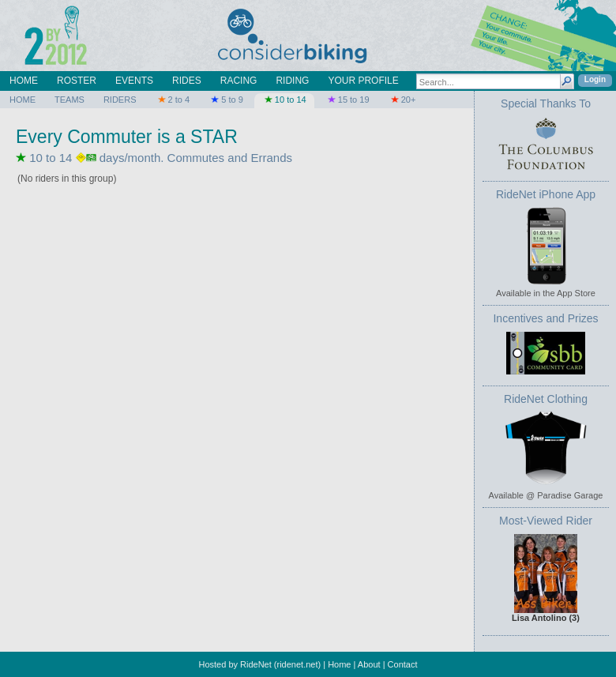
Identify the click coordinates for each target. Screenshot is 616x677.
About (369, 664)
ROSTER (77, 81)
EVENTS (134, 81)
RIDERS (120, 100)
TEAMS (69, 100)
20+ (402, 100)
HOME (24, 81)
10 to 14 (284, 100)
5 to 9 (226, 100)
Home (339, 664)
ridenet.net (298, 664)
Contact (403, 664)
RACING (239, 81)
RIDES (187, 81)
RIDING (292, 81)
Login (595, 79)
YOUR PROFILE (363, 81)
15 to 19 (347, 100)
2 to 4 (172, 100)
